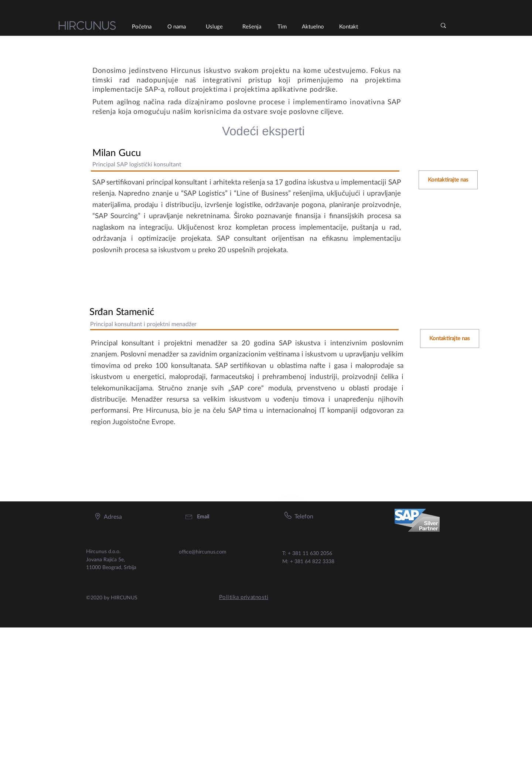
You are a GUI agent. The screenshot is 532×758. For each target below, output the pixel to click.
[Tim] (282, 27)
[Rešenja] (252, 27)
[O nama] (176, 27)
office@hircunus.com (203, 552)
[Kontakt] (348, 27)
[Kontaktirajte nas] (448, 180)
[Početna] (141, 27)
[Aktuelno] (313, 27)
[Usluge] (214, 27)
